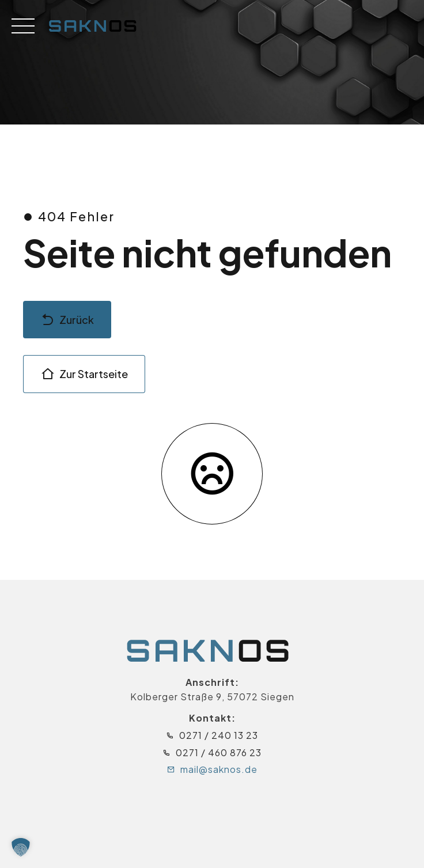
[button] (21, 847)
